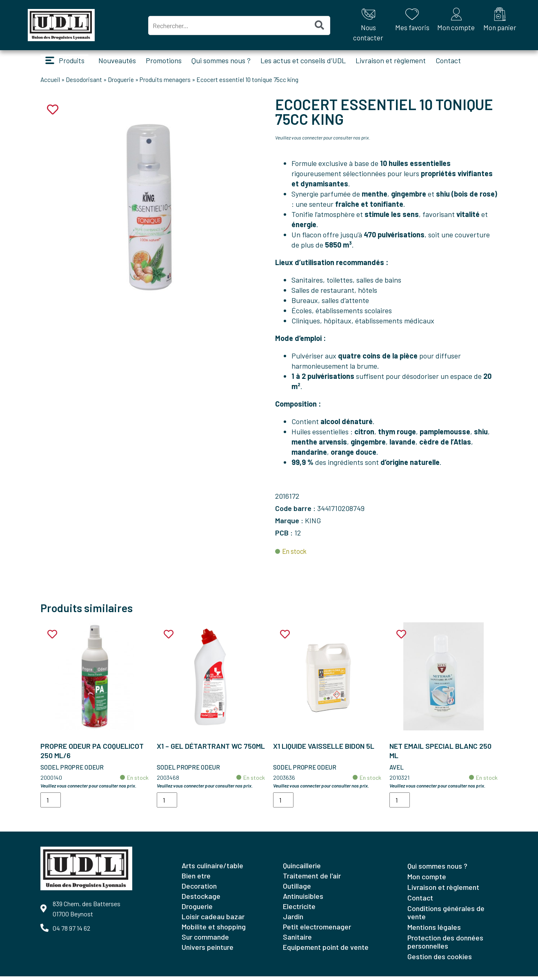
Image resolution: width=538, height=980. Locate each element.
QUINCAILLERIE (302, 869)
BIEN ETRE (196, 879)
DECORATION (199, 889)
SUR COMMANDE (205, 940)
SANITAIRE (297, 940)
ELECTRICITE (299, 910)
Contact (456, 62)
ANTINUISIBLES (303, 900)
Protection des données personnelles (445, 945)
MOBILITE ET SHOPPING (214, 930)
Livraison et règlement (398, 62)
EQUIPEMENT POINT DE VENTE (326, 951)
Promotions (171, 62)
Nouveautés (124, 62)
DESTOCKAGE (201, 900)
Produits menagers (165, 83)
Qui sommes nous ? (228, 62)
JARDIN (293, 920)
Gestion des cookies (440, 960)
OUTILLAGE (297, 889)
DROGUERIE (197, 910)
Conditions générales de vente (446, 916)
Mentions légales (434, 931)
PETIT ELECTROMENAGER (317, 930)
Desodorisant (84, 83)
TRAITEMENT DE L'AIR (312, 879)
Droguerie (121, 83)
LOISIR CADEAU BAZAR (213, 920)
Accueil (50, 83)
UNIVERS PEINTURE (208, 951)
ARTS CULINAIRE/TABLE (212, 869)
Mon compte (427, 880)
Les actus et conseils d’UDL (310, 62)
